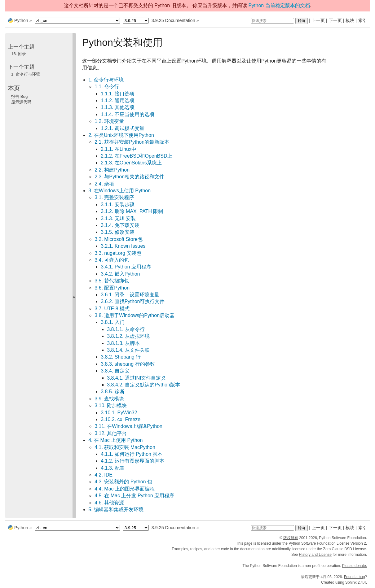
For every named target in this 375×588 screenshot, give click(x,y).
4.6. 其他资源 (109, 503)
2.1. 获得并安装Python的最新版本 (132, 142)
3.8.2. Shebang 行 (121, 357)
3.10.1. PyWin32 (119, 413)
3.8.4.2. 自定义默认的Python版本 (143, 385)
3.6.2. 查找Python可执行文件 (133, 301)
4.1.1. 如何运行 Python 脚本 (132, 454)
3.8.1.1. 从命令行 (126, 329)
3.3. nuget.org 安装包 (118, 253)
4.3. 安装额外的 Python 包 (123, 482)
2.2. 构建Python (112, 170)
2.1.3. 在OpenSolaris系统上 (131, 163)
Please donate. (355, 566)
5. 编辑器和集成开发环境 (116, 510)
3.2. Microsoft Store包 (119, 239)
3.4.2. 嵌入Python (120, 274)
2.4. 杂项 (104, 184)
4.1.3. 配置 (113, 468)
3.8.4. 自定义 (115, 371)
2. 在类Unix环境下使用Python (121, 135)
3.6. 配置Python (112, 288)
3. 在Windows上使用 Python (119, 191)
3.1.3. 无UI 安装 (118, 218)
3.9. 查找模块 (109, 399)
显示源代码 (21, 102)
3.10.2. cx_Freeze (121, 419)
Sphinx (351, 582)
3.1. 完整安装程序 (114, 197)
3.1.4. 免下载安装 (120, 225)
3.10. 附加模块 (111, 405)
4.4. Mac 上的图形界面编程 (125, 489)
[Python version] (136, 21)
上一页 (318, 20)
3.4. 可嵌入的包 (112, 260)
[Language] (77, 21)
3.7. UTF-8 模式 (112, 309)
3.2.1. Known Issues (123, 246)
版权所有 (291, 538)
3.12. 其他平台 (111, 433)
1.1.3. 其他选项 (117, 107)
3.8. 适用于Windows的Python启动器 (135, 315)
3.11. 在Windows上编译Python (128, 426)
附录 (19, 54)
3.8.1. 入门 (113, 322)
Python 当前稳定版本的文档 (279, 5)
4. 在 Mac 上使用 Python (115, 440)
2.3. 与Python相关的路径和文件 (129, 177)
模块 (350, 20)
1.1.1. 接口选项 (117, 94)
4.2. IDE (104, 475)
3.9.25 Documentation (173, 20)
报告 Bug (19, 96)
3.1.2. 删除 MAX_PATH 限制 (132, 211)
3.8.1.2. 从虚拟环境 (128, 336)
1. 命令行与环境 (106, 80)
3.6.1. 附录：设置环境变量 (130, 295)
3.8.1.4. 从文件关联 (128, 350)
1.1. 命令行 (107, 87)
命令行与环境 (26, 74)
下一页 (335, 20)
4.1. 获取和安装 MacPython (125, 447)
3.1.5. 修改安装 (117, 232)
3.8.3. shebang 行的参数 (128, 364)
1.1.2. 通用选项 (117, 100)
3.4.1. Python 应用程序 (126, 267)
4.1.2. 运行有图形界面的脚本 (132, 461)
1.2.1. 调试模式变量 (122, 128)
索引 (363, 20)
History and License (315, 555)
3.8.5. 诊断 (113, 392)
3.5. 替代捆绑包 (112, 281)
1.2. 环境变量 (109, 121)
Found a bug (354, 577)
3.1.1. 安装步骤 (117, 205)
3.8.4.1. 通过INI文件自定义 (136, 378)
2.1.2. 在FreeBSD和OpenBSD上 (136, 156)
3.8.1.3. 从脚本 (123, 343)
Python (21, 20)
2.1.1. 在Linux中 (119, 149)
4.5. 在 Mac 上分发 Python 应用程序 (134, 496)
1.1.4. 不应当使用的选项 (127, 114)
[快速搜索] (272, 21)
